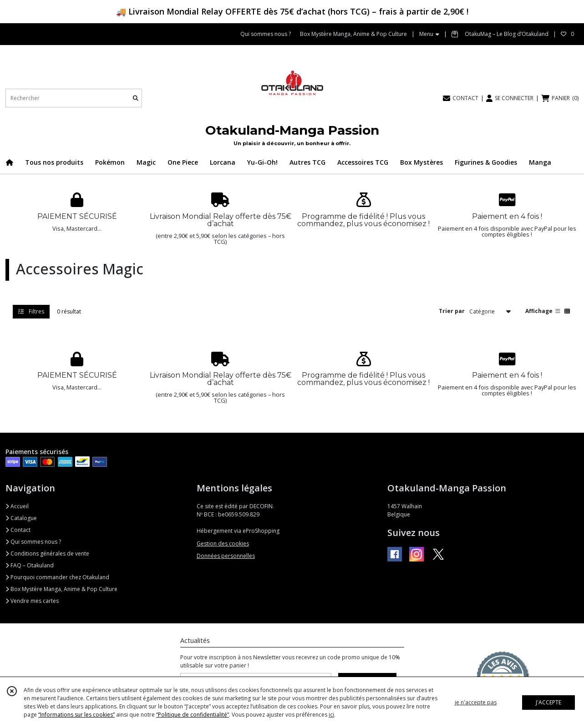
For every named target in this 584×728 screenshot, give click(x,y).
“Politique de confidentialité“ (193, 715)
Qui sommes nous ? (33, 542)
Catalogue (21, 518)
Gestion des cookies (223, 543)
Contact (18, 530)
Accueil (17, 506)
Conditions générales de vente (47, 554)
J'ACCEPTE (548, 702)
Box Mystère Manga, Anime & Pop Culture (61, 589)
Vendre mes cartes (32, 601)
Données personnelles (226, 556)
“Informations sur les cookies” (76, 715)
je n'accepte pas (476, 702)
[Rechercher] (136, 98)
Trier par (452, 311)
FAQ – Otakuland (30, 565)
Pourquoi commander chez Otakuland (57, 577)
